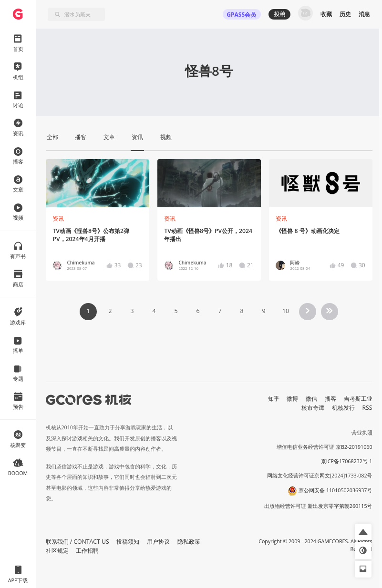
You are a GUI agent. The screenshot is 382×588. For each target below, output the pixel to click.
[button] (363, 532)
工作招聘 (87, 551)
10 (286, 311)
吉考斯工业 (358, 399)
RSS (367, 408)
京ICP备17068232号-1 (347, 461)
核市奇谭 (313, 408)
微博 (292, 399)
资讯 (58, 218)
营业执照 (362, 433)
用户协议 (158, 542)
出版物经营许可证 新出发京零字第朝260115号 (318, 506)
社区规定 (57, 551)
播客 (330, 399)
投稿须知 (128, 542)
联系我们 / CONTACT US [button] (77, 542)
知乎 (274, 399)
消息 (364, 14)
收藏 (326, 14)
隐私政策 (189, 542)
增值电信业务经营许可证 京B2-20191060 (324, 447)
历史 (345, 14)
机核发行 (343, 408)
